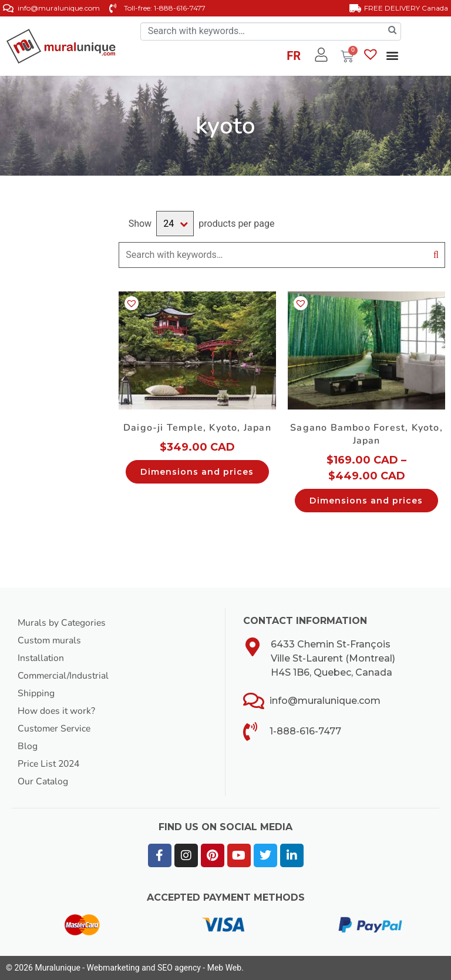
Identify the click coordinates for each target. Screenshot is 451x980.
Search (436, 255)
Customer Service (55, 729)
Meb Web (224, 968)
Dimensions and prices (197, 472)
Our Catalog (43, 781)
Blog (28, 746)
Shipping (36, 693)
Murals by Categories (63, 623)
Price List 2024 (50, 764)
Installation (41, 658)
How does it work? (57, 711)
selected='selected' (175, 224)
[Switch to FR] (294, 58)
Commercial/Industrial (65, 676)
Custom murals (50, 640)
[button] (392, 56)
